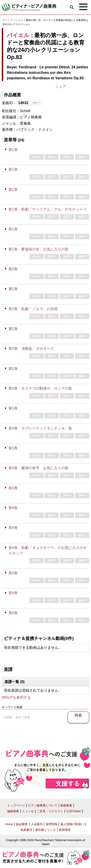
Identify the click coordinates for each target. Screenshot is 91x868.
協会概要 (22, 824)
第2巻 (13, 269)
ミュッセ (28, 811)
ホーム (6, 20)
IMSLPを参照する (16, 697)
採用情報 (52, 824)
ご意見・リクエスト (50, 811)
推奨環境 (65, 830)
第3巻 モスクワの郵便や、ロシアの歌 (40, 388)
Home (9, 824)
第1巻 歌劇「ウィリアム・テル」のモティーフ (48, 209)
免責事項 (26, 830)
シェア (61, 86)
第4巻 (13, 508)
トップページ (16, 805)
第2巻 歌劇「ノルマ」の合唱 (33, 309)
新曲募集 (66, 805)
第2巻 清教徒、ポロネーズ (31, 349)
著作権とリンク (45, 830)
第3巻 (13, 408)
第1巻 (13, 150)
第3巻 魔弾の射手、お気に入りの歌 (38, 468)
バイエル (18, 20)
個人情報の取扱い (72, 824)
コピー (36, 103)
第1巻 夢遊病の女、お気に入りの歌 (38, 249)
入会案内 (37, 824)
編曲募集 (13, 811)
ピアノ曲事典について (43, 805)
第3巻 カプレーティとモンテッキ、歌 (40, 428)
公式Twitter (74, 811)
